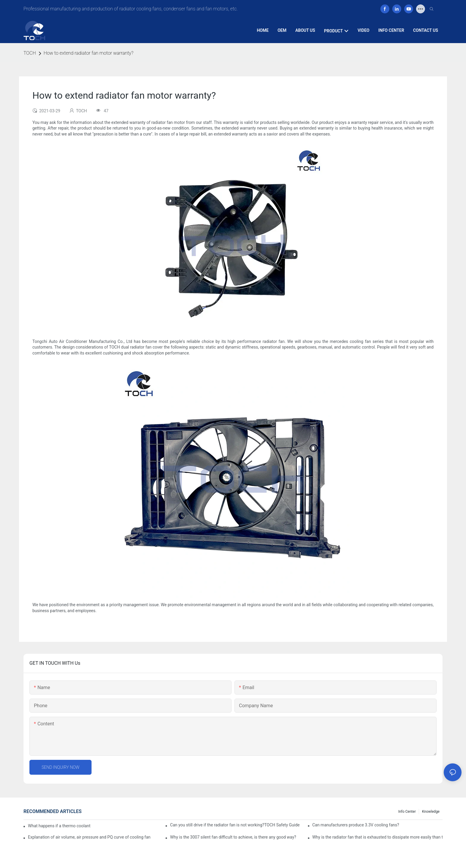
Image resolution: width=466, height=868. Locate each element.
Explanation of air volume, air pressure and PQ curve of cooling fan (89, 837)
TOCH (30, 53)
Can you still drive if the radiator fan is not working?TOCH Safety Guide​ (235, 825)
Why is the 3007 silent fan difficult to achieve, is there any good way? (233, 837)
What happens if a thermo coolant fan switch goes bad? (59, 826)
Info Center (407, 812)
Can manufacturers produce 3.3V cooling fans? (356, 825)
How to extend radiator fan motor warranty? (89, 53)
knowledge (431, 812)
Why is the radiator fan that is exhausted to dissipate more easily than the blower (377, 837)
